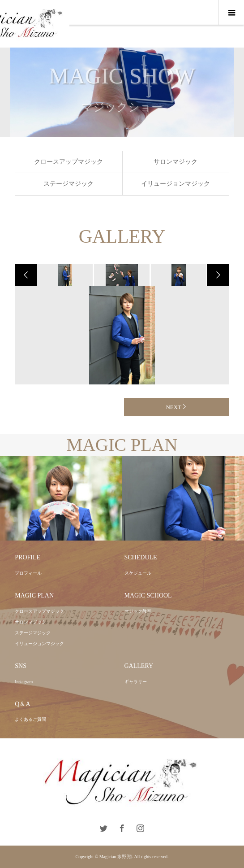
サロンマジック (176, 162)
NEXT (173, 407)
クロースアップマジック (68, 162)
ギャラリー (136, 682)
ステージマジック (68, 184)
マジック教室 (138, 611)
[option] (64, 275)
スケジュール (138, 573)
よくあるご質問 (30, 719)
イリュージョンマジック (176, 184)
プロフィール (28, 573)
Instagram (24, 682)
